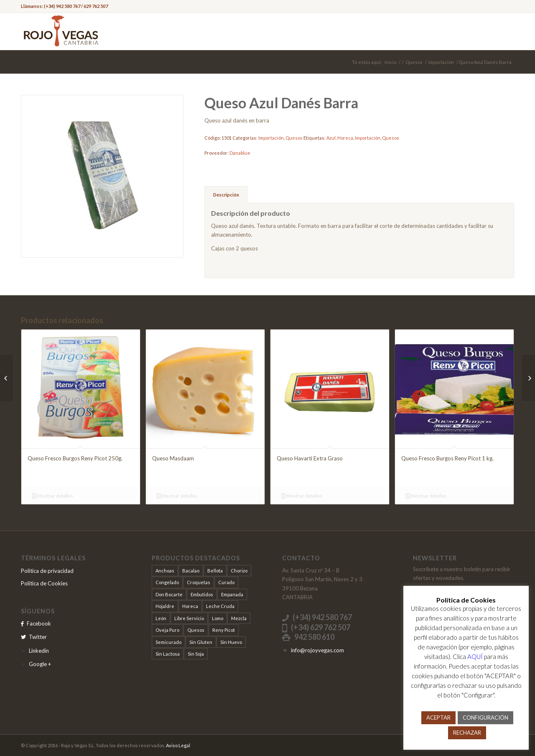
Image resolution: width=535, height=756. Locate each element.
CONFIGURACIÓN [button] (485, 718)
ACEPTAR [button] (438, 718)
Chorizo (239, 571)
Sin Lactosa (168, 654)
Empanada (232, 594)
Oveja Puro (167, 630)
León (161, 618)
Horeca (345, 138)
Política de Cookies (44, 583)
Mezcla (239, 618)
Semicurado (168, 642)
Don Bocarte (169, 594)
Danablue (240, 153)
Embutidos (202, 594)
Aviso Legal (178, 745)
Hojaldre (165, 606)
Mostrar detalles (53, 496)
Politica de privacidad (47, 571)
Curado (226, 582)
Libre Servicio (189, 618)
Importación (441, 62)
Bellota (215, 571)
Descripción (226, 195)
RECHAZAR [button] (467, 733)
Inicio (390, 62)
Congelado (167, 582)
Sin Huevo (231, 642)
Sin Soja (196, 654)
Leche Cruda (220, 606)
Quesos (414, 62)
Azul (331, 138)
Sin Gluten (201, 642)
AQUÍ (475, 656)
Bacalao (191, 571)
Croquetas (199, 582)
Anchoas (165, 571)
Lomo (218, 618)
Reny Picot (224, 630)
